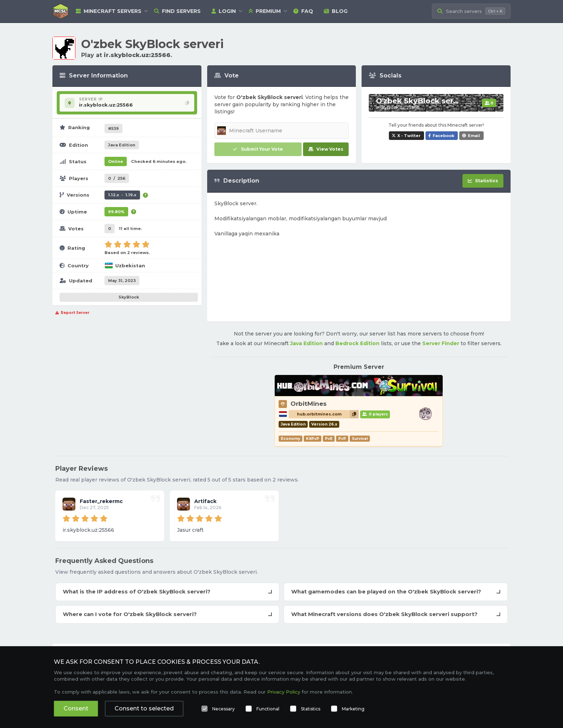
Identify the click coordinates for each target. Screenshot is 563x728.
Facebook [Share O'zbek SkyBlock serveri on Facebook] (443, 136)
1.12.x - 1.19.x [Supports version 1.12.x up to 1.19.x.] (122, 195)
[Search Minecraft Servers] (471, 11)
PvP (342, 439)
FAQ (303, 11)
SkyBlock (129, 297)
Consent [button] (76, 708)
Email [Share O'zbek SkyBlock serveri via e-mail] (474, 136)
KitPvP (313, 439)
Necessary (224, 709)
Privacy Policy (284, 692)
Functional (268, 709)
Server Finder (441, 343)
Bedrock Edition (357, 343)
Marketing (353, 709)
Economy (290, 439)
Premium (265, 11)
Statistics (311, 709)
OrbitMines (309, 404)
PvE (329, 439)
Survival (360, 439)
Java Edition (306, 343)
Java (122, 145)
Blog (336, 11)
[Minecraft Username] (282, 131)
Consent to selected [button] (144, 708)
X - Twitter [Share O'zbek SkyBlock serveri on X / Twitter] (409, 136)
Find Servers (177, 11)
